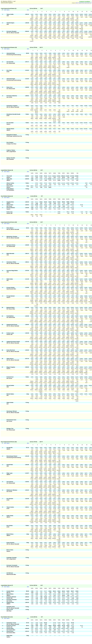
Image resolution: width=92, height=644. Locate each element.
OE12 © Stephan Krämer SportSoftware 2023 (84, 3)
